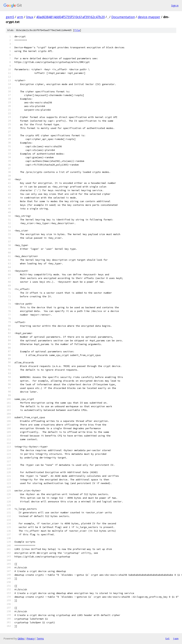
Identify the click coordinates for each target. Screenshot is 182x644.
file (77, 30)
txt (167, 638)
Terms (40, 639)
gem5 (10, 17)
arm (20, 17)
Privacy (30, 639)
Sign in (175, 5)
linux (30, 17)
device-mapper (149, 17)
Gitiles (21, 639)
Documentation (123, 17)
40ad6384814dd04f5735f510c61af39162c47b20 (70, 17)
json (176, 638)
